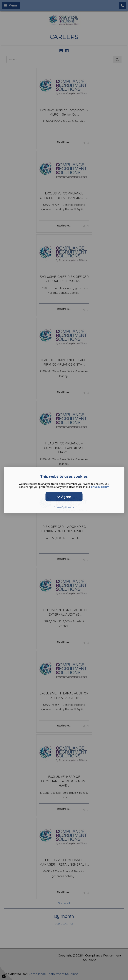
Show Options (64, 507)
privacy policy (100, 487)
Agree (64, 497)
